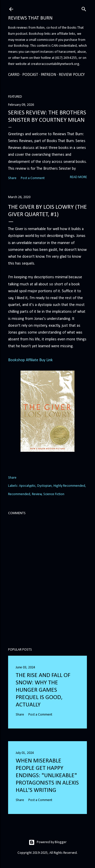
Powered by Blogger (48, 842)
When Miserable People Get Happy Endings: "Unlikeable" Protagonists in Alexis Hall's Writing (47, 776)
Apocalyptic (27, 486)
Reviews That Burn (30, 18)
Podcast (30, 75)
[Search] (84, 8)
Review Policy (72, 75)
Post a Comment (33, 178)
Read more (78, 177)
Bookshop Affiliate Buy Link (30, 360)
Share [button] (12, 178)
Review (37, 494)
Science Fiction (54, 494)
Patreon (48, 75)
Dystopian (44, 486)
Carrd (14, 75)
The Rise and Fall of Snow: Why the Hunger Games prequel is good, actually (43, 690)
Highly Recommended (69, 486)
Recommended (19, 494)
